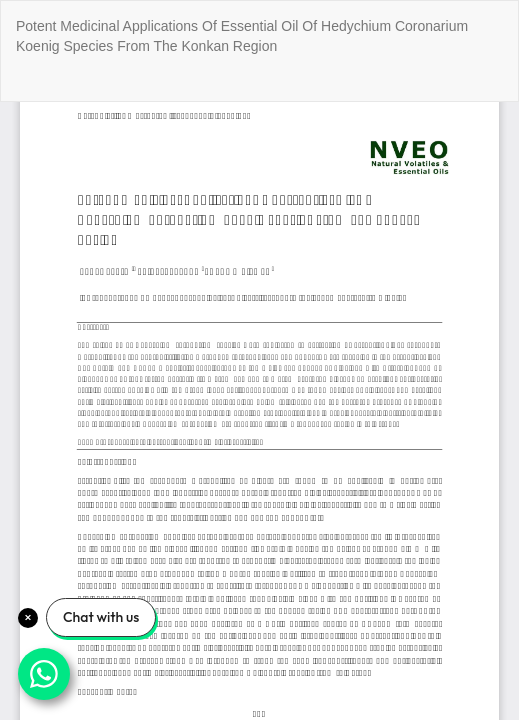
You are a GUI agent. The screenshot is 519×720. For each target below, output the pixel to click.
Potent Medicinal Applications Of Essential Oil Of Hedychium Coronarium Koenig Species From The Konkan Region (242, 36)
